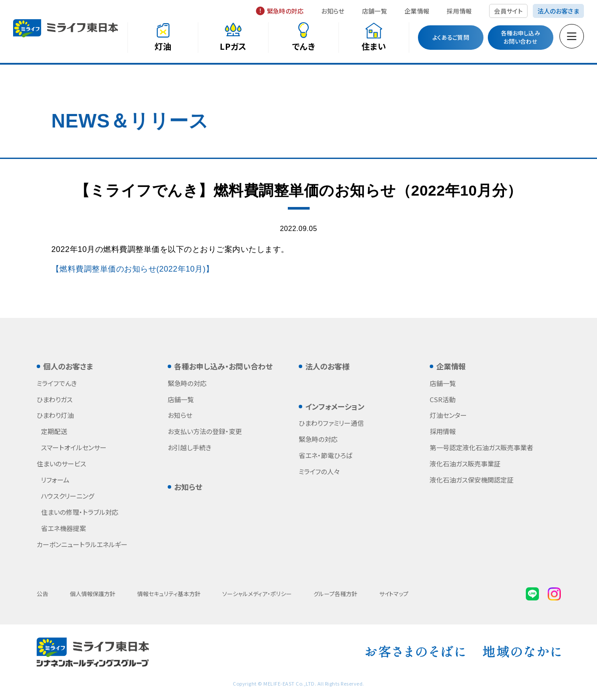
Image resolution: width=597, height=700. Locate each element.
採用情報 (459, 11)
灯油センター (448, 415)
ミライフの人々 (319, 471)
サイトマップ (394, 594)
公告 (42, 594)
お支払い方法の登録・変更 (205, 431)
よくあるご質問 (451, 37)
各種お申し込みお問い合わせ (521, 37)
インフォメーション (335, 406)
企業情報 (417, 11)
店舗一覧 (374, 11)
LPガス (233, 46)
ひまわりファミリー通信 (331, 423)
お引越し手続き (190, 447)
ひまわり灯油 (55, 415)
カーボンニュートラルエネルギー (82, 544)
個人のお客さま (68, 366)
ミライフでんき (57, 383)
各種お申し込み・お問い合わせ (223, 366)
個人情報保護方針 (93, 594)
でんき (304, 46)
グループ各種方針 (335, 594)
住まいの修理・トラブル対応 (80, 512)
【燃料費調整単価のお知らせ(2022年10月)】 (133, 269)
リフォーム (55, 480)
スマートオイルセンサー (74, 447)
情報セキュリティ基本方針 (169, 594)
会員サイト (508, 11)
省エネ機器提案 (64, 528)
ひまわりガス (55, 399)
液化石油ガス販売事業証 (465, 464)
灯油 (163, 46)
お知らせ (333, 11)
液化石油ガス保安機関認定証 (472, 480)
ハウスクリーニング (68, 496)
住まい (374, 46)
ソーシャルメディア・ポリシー (257, 594)
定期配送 (54, 431)
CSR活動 (443, 399)
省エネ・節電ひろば (326, 455)
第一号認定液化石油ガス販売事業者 (481, 447)
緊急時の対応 (285, 11)
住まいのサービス (61, 464)
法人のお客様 (327, 366)
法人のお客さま (558, 11)
